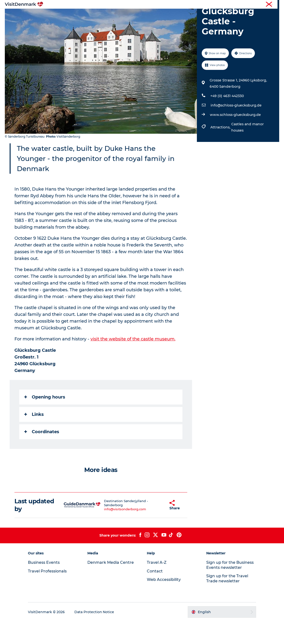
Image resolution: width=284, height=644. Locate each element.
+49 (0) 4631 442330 (227, 119)
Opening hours (45, 420)
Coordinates (42, 454)
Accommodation (160, 16)
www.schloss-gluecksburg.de (235, 138)
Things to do (126, 16)
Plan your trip (195, 16)
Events (221, 16)
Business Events (239, 5)
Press (259, 5)
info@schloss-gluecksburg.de (236, 128)
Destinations (96, 16)
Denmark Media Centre (111, 585)
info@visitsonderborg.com (119, 532)
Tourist (185, 5)
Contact (274, 5)
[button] (157, 528)
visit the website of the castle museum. (133, 362)
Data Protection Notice (95, 635)
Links (34, 437)
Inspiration (67, 16)
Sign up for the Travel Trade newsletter (227, 601)
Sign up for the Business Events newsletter (230, 588)
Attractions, (221, 150)
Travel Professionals (209, 5)
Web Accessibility (164, 602)
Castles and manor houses (248, 150)
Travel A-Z (157, 585)
